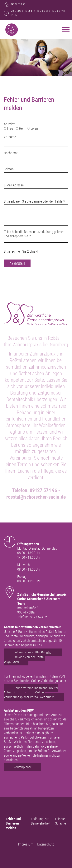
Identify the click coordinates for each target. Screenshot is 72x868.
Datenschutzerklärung (39, 232)
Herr (22, 128)
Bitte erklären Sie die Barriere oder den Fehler (34, 201)
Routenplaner (22, 767)
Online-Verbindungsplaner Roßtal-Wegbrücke (29, 695)
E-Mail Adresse (14, 185)
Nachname (11, 153)
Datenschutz (46, 844)
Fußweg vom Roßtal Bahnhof (33, 652)
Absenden (17, 263)
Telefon (9, 169)
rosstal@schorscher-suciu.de (36, 497)
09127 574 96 (43, 490)
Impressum (26, 844)
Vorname (10, 137)
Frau (10, 128)
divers (35, 128)
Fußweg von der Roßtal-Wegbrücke (25, 659)
